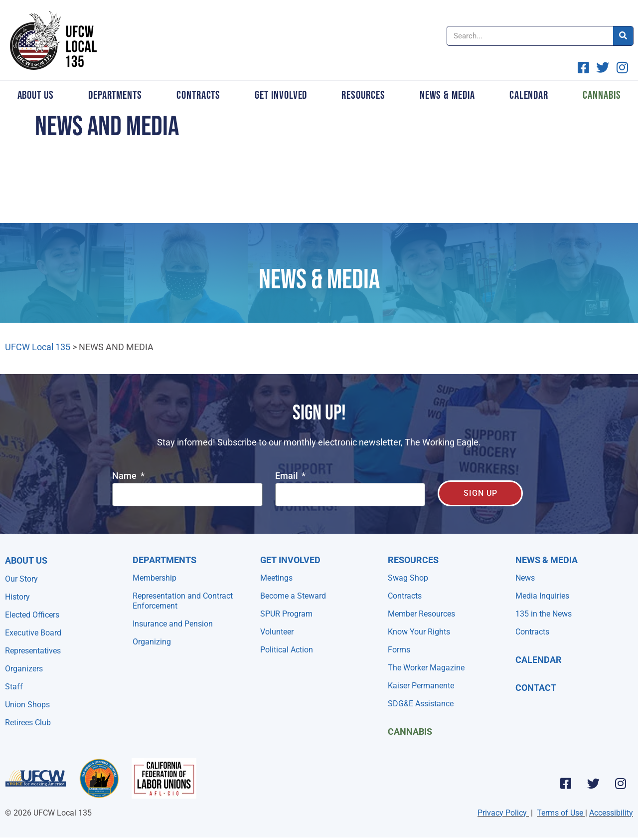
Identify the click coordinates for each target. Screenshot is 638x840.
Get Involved (281, 95)
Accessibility (611, 813)
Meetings (276, 578)
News (525, 578)
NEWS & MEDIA (547, 560)
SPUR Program (286, 614)
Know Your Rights (419, 632)
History (17, 597)
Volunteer (277, 632)
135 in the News (544, 614)
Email (288, 476)
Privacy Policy (502, 813)
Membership (155, 578)
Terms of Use (560, 813)
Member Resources (421, 614)
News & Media (447, 95)
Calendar (529, 95)
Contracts (198, 95)
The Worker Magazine (426, 668)
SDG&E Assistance (421, 704)
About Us (36, 95)
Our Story (21, 579)
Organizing (152, 642)
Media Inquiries (542, 596)
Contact (536, 688)
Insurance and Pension (173, 624)
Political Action (287, 650)
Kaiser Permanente (421, 686)
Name (125, 476)
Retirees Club (28, 723)
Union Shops (27, 705)
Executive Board (33, 633)
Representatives (33, 651)
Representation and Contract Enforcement (183, 601)
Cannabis (410, 732)
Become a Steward (293, 596)
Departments (115, 95)
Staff (14, 687)
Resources (363, 95)
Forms (399, 650)
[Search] (623, 36)
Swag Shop (408, 578)
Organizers (24, 669)
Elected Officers (32, 615)
